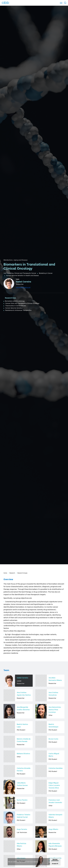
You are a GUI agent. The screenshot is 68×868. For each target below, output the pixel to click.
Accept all (55, 863)
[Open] (61, 3)
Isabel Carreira (24, 281)
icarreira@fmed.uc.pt (23, 287)
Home (5, 573)
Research (12, 573)
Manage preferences (55, 860)
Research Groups (22, 573)
